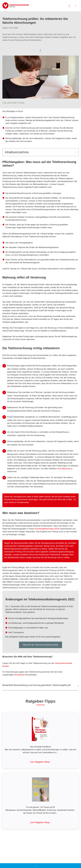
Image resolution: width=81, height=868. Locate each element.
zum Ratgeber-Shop (40, 762)
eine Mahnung (64, 469)
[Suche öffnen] (69, 6)
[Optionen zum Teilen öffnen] (40, 50)
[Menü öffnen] (76, 6)
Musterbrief (19, 675)
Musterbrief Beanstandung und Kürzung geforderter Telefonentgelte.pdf (36, 685)
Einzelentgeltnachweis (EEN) (47, 529)
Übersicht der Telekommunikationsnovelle (40, 645)
